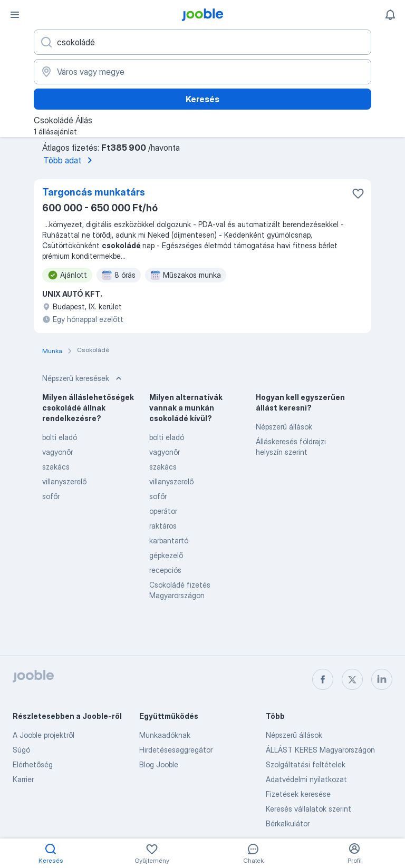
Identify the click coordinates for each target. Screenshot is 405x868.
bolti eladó (60, 437)
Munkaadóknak (165, 735)
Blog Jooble (159, 764)
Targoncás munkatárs (94, 192)
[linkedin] (382, 679)
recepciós (165, 570)
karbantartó (169, 540)
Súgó (21, 750)
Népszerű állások (284, 427)
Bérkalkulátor (288, 823)
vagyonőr (57, 452)
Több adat (70, 160)
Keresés (202, 99)
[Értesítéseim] (390, 15)
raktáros (163, 526)
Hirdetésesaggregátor (176, 750)
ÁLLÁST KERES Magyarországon (320, 750)
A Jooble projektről (44, 735)
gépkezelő (166, 555)
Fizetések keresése (298, 794)
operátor (163, 511)
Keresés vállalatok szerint (308, 809)
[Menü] (15, 15)
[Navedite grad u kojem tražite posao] (202, 72)
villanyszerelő (64, 481)
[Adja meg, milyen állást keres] (202, 42)
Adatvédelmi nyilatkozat (306, 779)
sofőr (51, 496)
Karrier (23, 779)
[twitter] (352, 679)
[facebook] (323, 679)
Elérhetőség (33, 764)
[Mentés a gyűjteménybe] (358, 193)
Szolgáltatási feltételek (306, 764)
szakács (56, 467)
